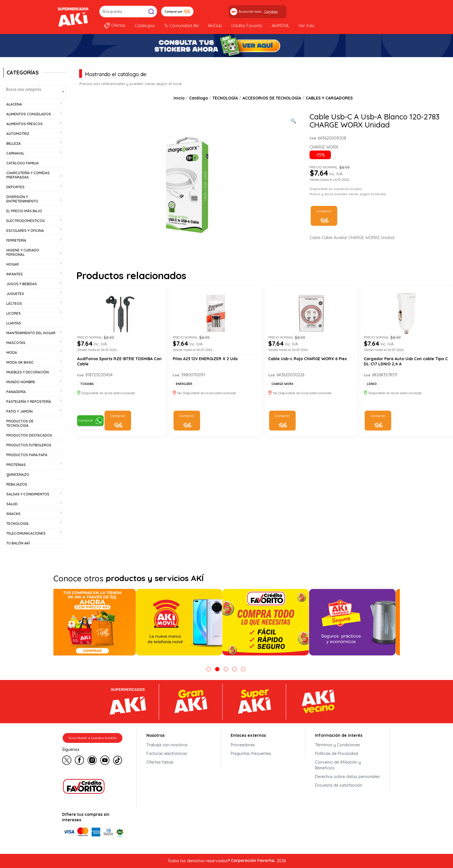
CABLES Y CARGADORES (329, 98)
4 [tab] (235, 669)
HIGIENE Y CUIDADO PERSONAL (23, 252)
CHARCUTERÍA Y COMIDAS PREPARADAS (28, 175)
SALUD (12, 504)
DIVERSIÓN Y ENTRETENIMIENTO (22, 199)
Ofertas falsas (160, 762)
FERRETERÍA (16, 240)
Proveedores (243, 745)
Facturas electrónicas (167, 754)
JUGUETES (15, 294)
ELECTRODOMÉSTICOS (26, 221)
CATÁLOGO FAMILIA (23, 163)
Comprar (324, 211)
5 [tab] (243, 669)
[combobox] (35, 92)
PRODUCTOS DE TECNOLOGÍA (20, 423)
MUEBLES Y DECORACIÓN (28, 372)
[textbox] (35, 89)
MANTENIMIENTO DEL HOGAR (31, 333)
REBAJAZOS (17, 484)
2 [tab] (217, 669)
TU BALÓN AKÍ (18, 543)
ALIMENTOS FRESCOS (25, 124)
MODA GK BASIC (20, 362)
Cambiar (271, 12)
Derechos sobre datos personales (347, 777)
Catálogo (198, 98)
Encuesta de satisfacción (339, 785)
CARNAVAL (15, 153)
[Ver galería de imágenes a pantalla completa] (293, 120)
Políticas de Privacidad (337, 754)
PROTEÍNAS (16, 465)
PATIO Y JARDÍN (19, 411)
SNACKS (13, 514)
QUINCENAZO (18, 475)
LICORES (14, 313)
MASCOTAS (16, 343)
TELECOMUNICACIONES (26, 533)
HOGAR (13, 264)
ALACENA (14, 104)
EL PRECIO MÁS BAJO (24, 211)
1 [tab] (209, 669)
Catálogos (145, 26)
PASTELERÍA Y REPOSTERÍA (29, 402)
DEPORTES (15, 187)
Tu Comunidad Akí (181, 26)
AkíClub (215, 26)
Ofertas (118, 25)
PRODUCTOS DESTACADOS (29, 435)
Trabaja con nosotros (167, 745)
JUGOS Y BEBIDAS (22, 284)
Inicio (179, 98)
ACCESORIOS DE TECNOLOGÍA (272, 98)
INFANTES (15, 274)
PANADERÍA (16, 392)
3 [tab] (226, 669)
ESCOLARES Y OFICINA (25, 231)
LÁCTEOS (14, 304)
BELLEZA (14, 143)
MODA (12, 353)
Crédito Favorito (247, 26)
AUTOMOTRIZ (18, 134)
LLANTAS (14, 323)
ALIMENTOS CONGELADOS (29, 114)
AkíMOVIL (280, 26)
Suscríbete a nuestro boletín (93, 738)
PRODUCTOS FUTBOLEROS (29, 445)
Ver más (306, 26)
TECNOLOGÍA (17, 524)
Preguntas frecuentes (251, 754)
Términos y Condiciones (338, 745)
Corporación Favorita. (253, 861)
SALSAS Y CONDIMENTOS (28, 494)
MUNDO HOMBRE (21, 382)
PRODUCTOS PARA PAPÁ (27, 455)
